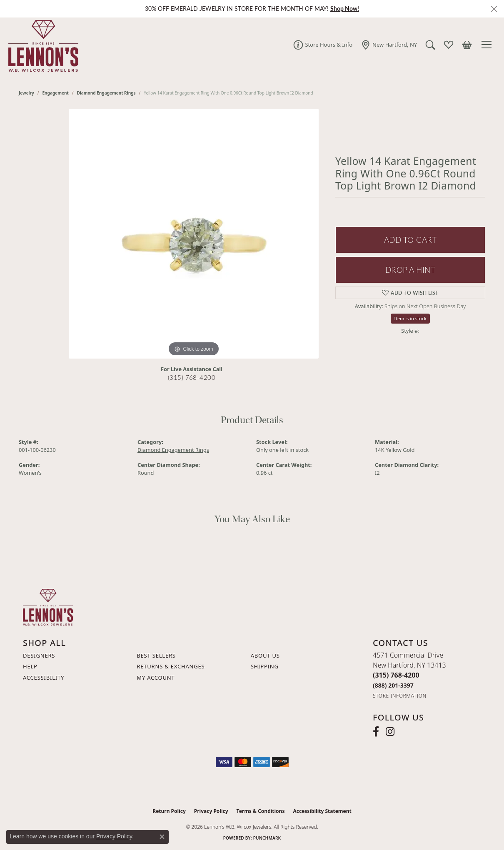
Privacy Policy (211, 811)
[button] (430, 45)
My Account (156, 678)
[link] (322, 45)
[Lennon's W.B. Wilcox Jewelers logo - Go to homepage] (41, 45)
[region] (194, 234)
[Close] (494, 9)
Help (30, 666)
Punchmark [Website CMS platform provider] (267, 838)
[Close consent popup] (162, 837)
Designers (39, 656)
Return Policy (169, 811)
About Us (265, 656)
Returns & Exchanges (171, 666)
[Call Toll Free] (393, 685)
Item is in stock (410, 318)
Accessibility (44, 678)
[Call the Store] (396, 675)
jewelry (26, 93)
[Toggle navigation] (488, 45)
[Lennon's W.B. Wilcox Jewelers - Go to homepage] (48, 606)
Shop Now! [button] (345, 9)
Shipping (265, 666)
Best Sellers (156, 656)
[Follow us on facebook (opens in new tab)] (376, 732)
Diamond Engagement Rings (106, 93)
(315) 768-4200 (192, 377)
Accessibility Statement (322, 811)
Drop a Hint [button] (410, 270)
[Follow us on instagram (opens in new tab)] (390, 732)
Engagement (56, 93)
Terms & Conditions (261, 811)
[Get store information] (400, 696)
